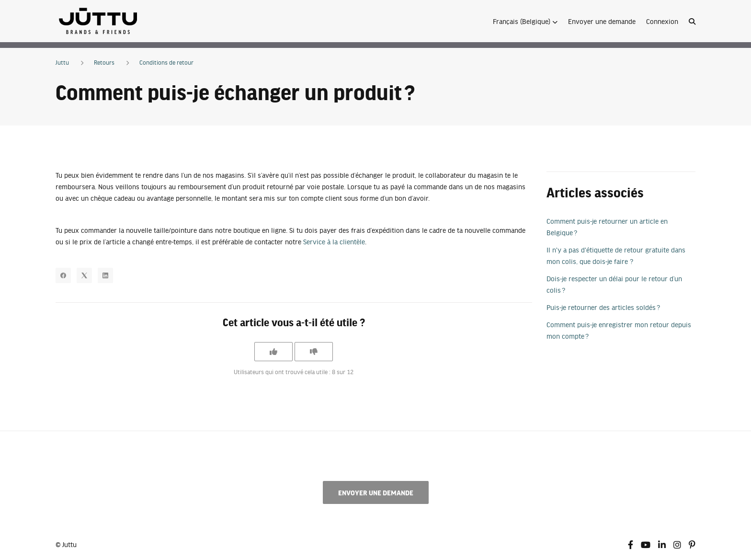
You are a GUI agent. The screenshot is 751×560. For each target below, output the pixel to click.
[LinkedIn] (105, 275)
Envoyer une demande (602, 21)
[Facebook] (63, 275)
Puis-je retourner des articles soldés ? (603, 307)
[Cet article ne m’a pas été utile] (314, 352)
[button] (525, 21)
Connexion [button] (662, 21)
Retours (104, 62)
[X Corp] (84, 275)
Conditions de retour (166, 62)
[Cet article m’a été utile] (273, 352)
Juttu (62, 62)
